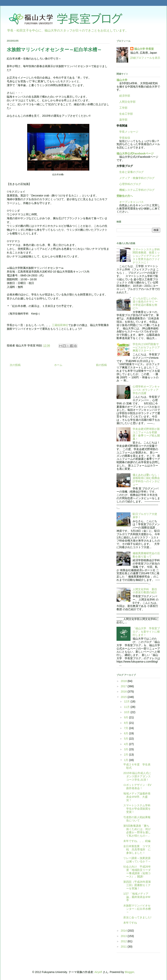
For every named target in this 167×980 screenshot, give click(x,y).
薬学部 (123, 120)
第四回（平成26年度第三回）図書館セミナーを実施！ (137, 885)
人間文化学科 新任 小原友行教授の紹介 (146, 591)
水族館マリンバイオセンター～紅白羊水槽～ (137, 909)
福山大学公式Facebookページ (135, 153)
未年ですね (130, 923)
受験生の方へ (125, 196)
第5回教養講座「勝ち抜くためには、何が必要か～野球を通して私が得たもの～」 (137, 831)
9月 (126, 717)
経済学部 (125, 96)
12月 (127, 701)
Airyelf (98, 972)
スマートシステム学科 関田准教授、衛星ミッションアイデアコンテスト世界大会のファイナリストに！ (148, 256)
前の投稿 (101, 365)
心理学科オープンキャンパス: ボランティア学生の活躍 (146, 390)
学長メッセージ (127, 132)
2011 (124, 947)
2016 (124, 692)
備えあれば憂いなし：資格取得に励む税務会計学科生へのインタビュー (146, 480)
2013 (124, 936)
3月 (126, 749)
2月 (126, 755)
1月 (126, 760)
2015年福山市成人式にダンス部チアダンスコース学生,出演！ (137, 776)
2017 (124, 686)
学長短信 (123, 138)
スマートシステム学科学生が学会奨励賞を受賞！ (137, 809)
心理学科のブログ (129, 184)
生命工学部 (126, 114)
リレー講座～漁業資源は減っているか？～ (137, 860)
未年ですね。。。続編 (137, 841)
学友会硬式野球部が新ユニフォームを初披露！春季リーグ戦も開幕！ (146, 434)
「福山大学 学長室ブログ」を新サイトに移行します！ (146, 632)
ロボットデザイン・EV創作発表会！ (137, 787)
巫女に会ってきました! (137, 917)
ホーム (58, 365)
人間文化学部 (127, 102)
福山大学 (122, 80)
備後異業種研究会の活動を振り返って (146, 555)
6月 (126, 733)
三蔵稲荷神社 (60, 325)
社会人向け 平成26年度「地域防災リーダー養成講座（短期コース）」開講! (137, 871)
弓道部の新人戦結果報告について (137, 819)
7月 (126, 728)
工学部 (123, 108)
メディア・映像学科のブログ (136, 178)
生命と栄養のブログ (130, 172)
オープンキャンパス (130, 202)
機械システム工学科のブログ (136, 190)
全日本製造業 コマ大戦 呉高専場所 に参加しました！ (137, 849)
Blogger (129, 972)
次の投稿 (15, 365)
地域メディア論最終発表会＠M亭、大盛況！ (137, 797)
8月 (126, 723)
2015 (124, 697)
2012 (124, 941)
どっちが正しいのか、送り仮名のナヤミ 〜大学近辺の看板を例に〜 (146, 303)
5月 (126, 739)
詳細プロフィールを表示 (145, 58)
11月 (127, 707)
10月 (127, 712)
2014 (124, 931)
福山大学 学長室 (144, 49)
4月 (126, 744)
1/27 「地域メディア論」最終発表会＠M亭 (137, 897)
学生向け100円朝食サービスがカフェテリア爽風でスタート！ (146, 347)
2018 (124, 681)
